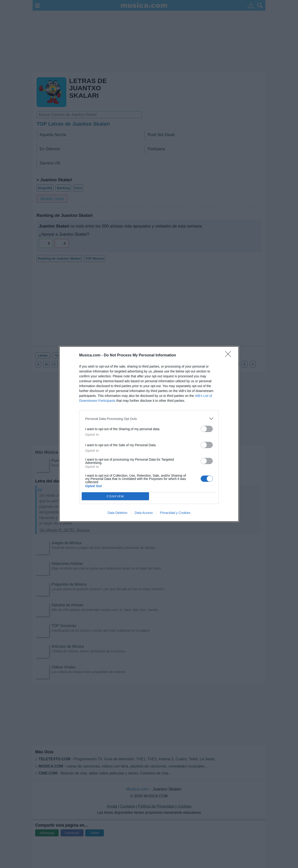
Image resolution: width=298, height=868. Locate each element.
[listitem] (149, 419)
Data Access (144, 513)
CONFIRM (115, 496)
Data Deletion (117, 513)
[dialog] (149, 434)
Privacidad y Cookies (175, 513)
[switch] (207, 429)
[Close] (230, 355)
